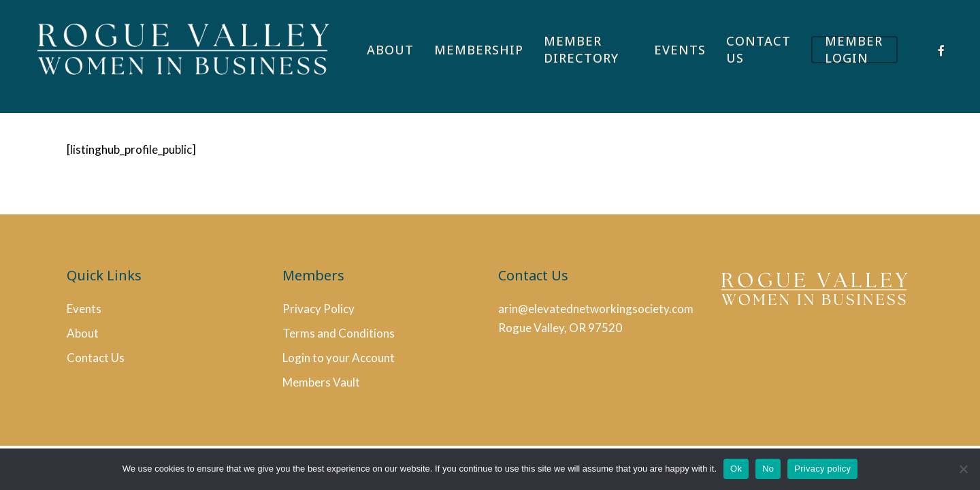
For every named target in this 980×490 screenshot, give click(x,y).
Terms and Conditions (339, 333)
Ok (736, 469)
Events (84, 309)
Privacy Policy (318, 309)
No (768, 469)
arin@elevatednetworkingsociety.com (596, 309)
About (83, 333)
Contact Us (96, 358)
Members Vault (321, 382)
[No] (963, 469)
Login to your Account (339, 358)
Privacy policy (822, 469)
